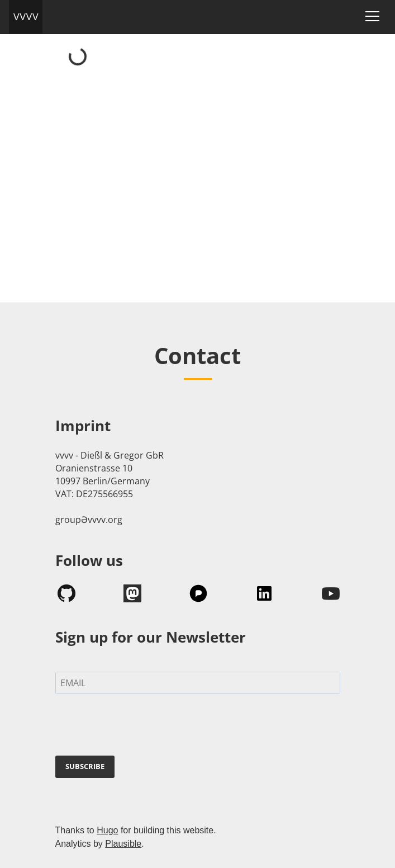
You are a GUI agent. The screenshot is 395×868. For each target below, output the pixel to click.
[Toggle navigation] (372, 16)
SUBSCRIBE (85, 766)
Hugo (107, 830)
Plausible (123, 844)
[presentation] (140, 727)
